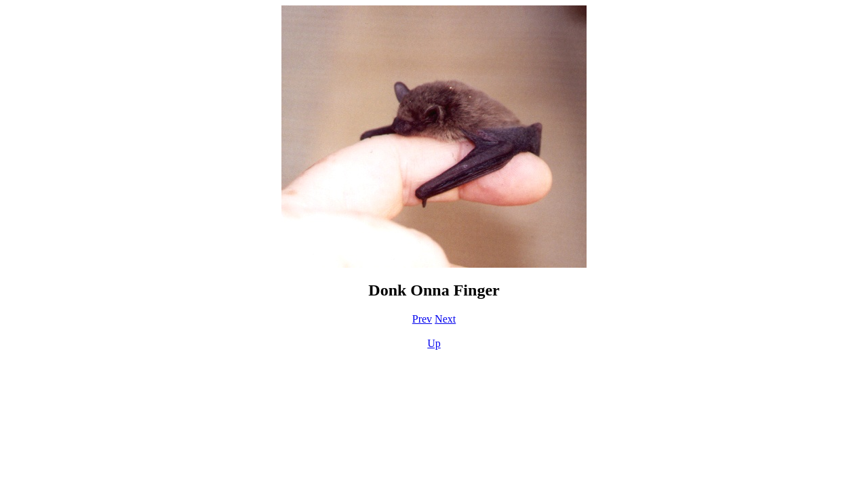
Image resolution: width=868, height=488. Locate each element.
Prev (422, 319)
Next (445, 319)
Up (434, 343)
